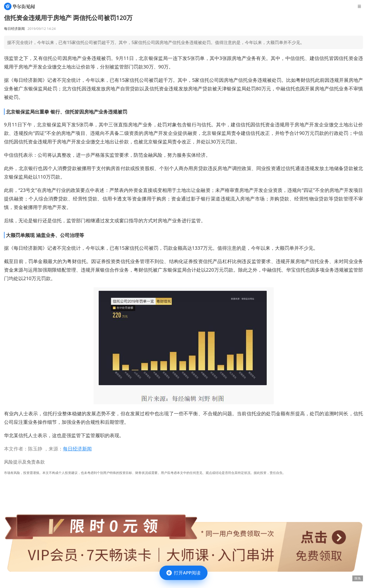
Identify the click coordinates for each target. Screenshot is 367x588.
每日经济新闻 (77, 449)
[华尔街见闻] (19, 6)
